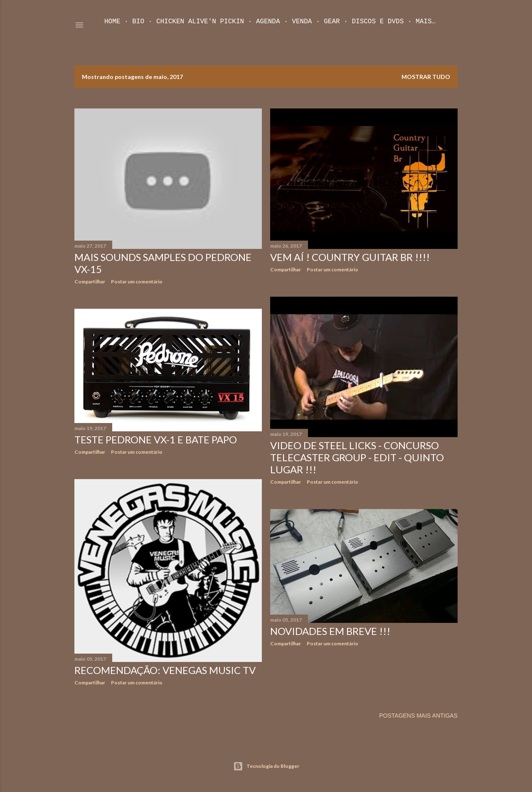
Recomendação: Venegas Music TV (165, 670)
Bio (138, 22)
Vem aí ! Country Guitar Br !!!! (350, 257)
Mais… (426, 22)
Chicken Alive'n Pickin (200, 22)
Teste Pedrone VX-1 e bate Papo (156, 439)
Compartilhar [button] (90, 282)
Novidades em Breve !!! (330, 631)
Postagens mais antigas (418, 716)
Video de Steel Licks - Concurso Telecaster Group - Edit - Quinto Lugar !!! (357, 457)
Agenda (268, 22)
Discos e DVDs (378, 22)
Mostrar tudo (426, 77)
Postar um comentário (137, 282)
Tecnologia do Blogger (266, 766)
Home (112, 22)
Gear (332, 22)
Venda (302, 22)
